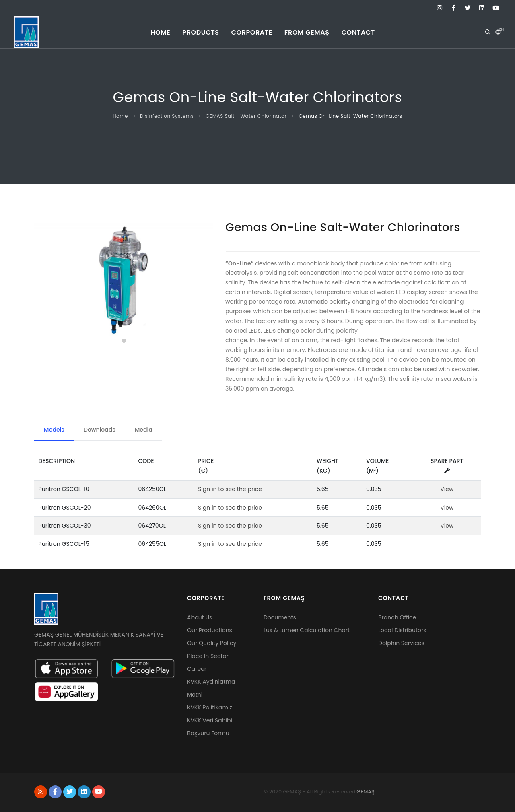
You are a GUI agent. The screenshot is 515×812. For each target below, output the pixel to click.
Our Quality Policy (212, 643)
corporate (252, 32)
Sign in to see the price (230, 489)
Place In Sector (208, 656)
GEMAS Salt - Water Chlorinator (246, 116)
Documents (280, 617)
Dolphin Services (401, 643)
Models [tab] (54, 430)
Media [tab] (144, 430)
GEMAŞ (365, 792)
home (160, 32)
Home (120, 116)
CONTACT (358, 32)
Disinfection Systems (167, 116)
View (447, 489)
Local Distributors (402, 630)
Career (197, 669)
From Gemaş (307, 32)
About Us (200, 617)
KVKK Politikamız (210, 707)
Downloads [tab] (100, 430)
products (201, 32)
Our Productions (210, 630)
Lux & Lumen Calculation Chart (307, 630)
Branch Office (397, 617)
